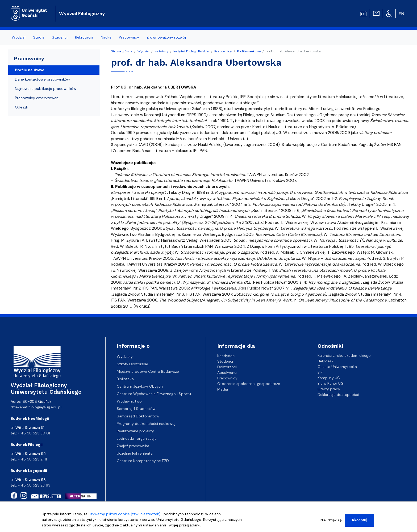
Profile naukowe (249, 51)
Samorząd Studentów (136, 409)
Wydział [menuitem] (19, 37)
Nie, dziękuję (331, 522)
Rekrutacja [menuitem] (84, 37)
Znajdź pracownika (133, 446)
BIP (320, 372)
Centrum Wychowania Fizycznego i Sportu (154, 394)
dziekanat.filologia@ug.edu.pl (36, 407)
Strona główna (122, 51)
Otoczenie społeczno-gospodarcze (249, 383)
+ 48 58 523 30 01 (34, 433)
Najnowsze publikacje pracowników (46, 89)
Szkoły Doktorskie (132, 364)
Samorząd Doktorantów (138, 416)
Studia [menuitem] (39, 37)
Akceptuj (359, 522)
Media (223, 389)
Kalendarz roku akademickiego (344, 355)
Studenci (225, 361)
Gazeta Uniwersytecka (337, 367)
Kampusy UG (329, 378)
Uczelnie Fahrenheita (135, 453)
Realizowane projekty (135, 431)
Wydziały (125, 357)
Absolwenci (227, 372)
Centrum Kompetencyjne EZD (143, 461)
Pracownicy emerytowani (37, 98)
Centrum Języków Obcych (140, 386)
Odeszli (21, 107)
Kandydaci (226, 355)
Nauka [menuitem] (106, 37)
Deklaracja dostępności (338, 395)
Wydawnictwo (129, 401)
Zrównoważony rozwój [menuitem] (166, 37)
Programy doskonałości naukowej (146, 424)
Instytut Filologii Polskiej (191, 51)
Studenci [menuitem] (60, 37)
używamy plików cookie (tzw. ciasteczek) (125, 516)
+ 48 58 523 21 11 (32, 459)
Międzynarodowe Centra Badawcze (148, 371)
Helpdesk (326, 361)
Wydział (143, 51)
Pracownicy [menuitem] (129, 37)
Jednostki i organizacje (137, 438)
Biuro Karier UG (331, 383)
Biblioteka (125, 379)
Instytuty (161, 51)
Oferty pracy (329, 389)
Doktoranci (227, 367)
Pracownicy (223, 51)
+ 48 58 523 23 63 (34, 485)
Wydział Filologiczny (82, 14)
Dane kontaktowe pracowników (42, 79)
